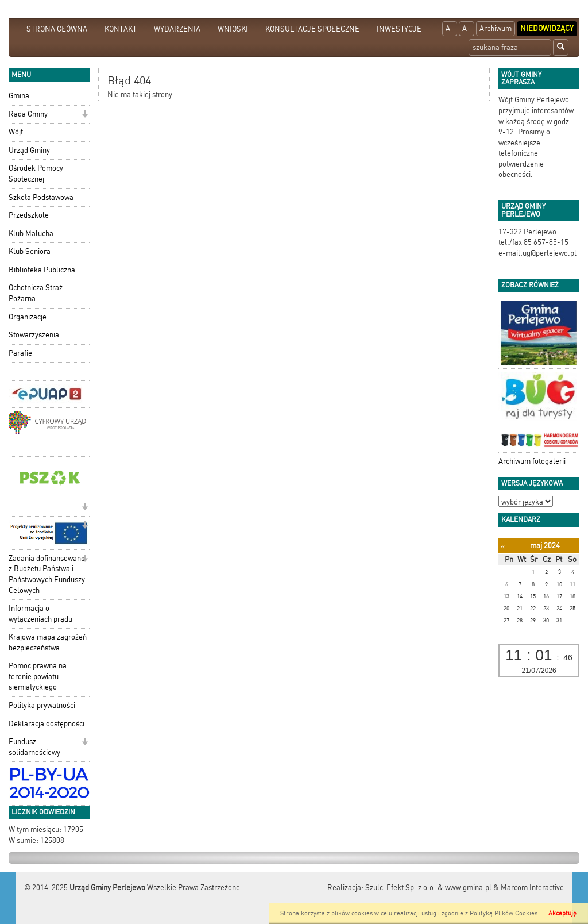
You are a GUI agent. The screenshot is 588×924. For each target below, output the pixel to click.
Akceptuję (562, 913)
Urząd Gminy (29, 150)
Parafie (20, 353)
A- (450, 28)
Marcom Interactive (532, 888)
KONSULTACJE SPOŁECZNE (312, 29)
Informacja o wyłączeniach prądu (40, 614)
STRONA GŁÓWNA (57, 29)
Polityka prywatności (42, 705)
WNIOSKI (233, 29)
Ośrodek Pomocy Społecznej (36, 174)
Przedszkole (29, 215)
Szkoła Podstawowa (41, 197)
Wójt (16, 132)
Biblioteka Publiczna (42, 270)
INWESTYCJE (399, 29)
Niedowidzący (547, 28)
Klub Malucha (31, 234)
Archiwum (496, 28)
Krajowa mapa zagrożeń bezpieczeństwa (48, 642)
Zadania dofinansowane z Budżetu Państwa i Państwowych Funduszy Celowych (47, 574)
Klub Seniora (30, 251)
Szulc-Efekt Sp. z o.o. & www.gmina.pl (428, 888)
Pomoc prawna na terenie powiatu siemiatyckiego (38, 676)
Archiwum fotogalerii (532, 461)
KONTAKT (121, 29)
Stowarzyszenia (34, 335)
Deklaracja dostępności (47, 724)
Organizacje (28, 317)
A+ (467, 28)
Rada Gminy (28, 114)
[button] (85, 115)
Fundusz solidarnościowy (34, 747)
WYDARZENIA (177, 29)
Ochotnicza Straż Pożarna (36, 293)
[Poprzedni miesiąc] (503, 546)
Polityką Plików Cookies (504, 913)
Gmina (19, 96)
